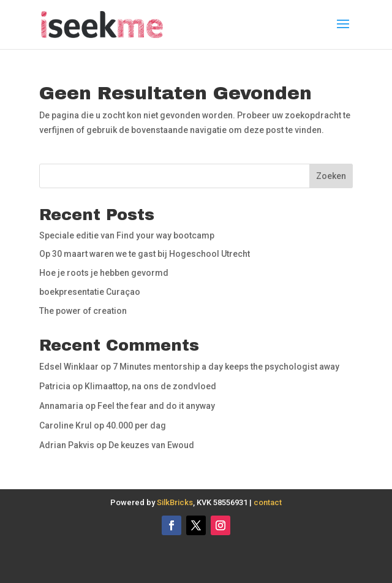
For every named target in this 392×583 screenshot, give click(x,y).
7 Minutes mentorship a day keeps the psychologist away (226, 367)
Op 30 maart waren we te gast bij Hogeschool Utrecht (145, 254)
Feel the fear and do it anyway (156, 406)
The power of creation (83, 311)
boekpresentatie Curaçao (90, 292)
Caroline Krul (66, 425)
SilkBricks (175, 502)
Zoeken (331, 176)
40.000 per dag (136, 425)
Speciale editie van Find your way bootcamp (127, 235)
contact (268, 502)
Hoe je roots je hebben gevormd (104, 273)
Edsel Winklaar (69, 367)
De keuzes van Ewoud (151, 445)
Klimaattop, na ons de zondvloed (150, 386)
